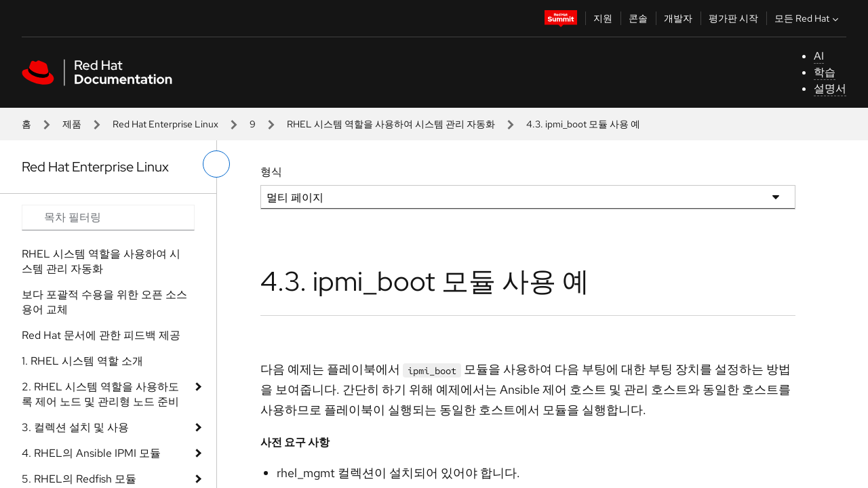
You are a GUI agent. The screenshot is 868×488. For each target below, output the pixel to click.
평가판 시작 (733, 18)
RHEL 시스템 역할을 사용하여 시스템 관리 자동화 (391, 124)
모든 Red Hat (808, 18)
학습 (825, 72)
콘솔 (638, 18)
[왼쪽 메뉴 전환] (216, 164)
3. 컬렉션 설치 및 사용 (75, 427)
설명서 (830, 88)
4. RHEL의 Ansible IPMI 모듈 (91, 453)
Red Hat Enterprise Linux (165, 124)
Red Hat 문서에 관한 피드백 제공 (101, 335)
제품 (72, 124)
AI (819, 56)
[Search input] (108, 218)
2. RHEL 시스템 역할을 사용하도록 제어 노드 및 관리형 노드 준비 (100, 394)
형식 (271, 172)
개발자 (678, 18)
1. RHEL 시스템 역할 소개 (82, 361)
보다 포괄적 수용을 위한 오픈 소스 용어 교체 (104, 302)
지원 (603, 18)
